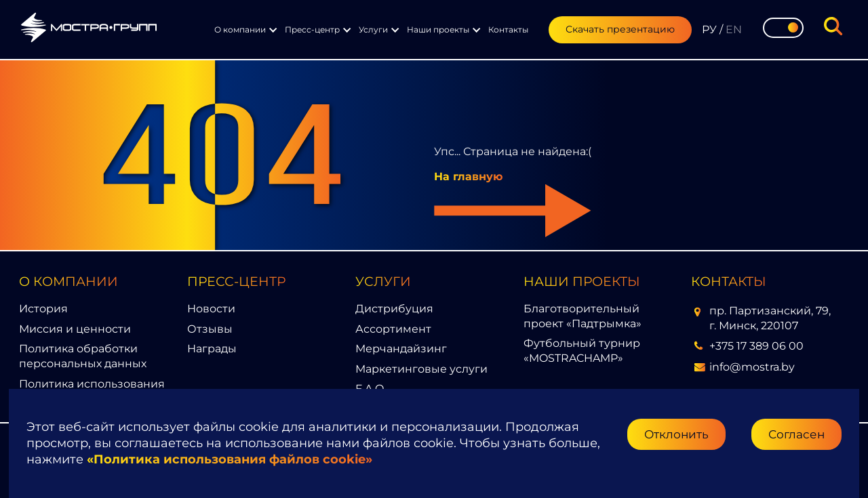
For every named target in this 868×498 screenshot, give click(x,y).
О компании (240, 29)
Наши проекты (438, 29)
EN (734, 29)
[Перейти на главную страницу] (89, 29)
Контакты (508, 29)
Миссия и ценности (75, 329)
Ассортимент (393, 329)
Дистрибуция (394, 309)
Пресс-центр (312, 29)
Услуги (373, 29)
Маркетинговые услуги (421, 369)
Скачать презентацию (620, 29)
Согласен (796, 434)
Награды (212, 349)
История (43, 309)
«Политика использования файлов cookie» (230, 459)
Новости (211, 309)
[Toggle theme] (783, 28)
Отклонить (676, 434)
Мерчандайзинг (401, 349)
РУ (709, 29)
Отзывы (210, 329)
